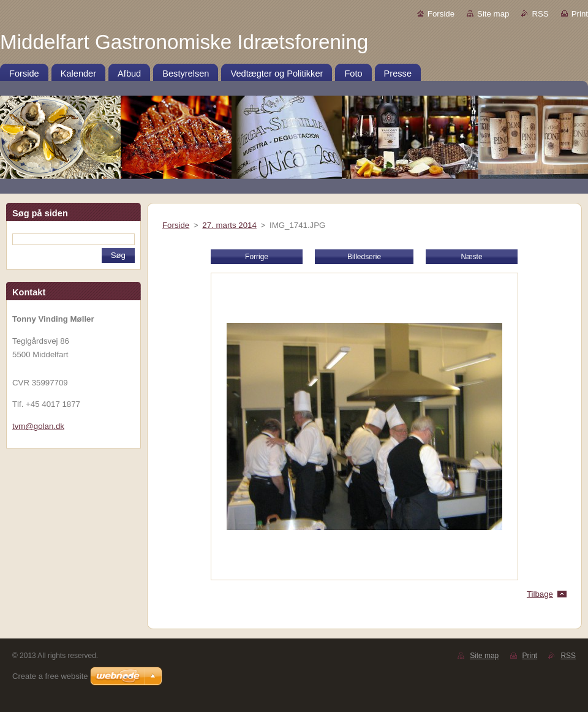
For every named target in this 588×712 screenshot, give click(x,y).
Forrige (257, 257)
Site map (493, 14)
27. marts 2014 (229, 225)
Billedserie (364, 257)
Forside (441, 14)
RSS (540, 14)
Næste (471, 257)
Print (580, 14)
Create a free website (50, 676)
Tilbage (540, 594)
